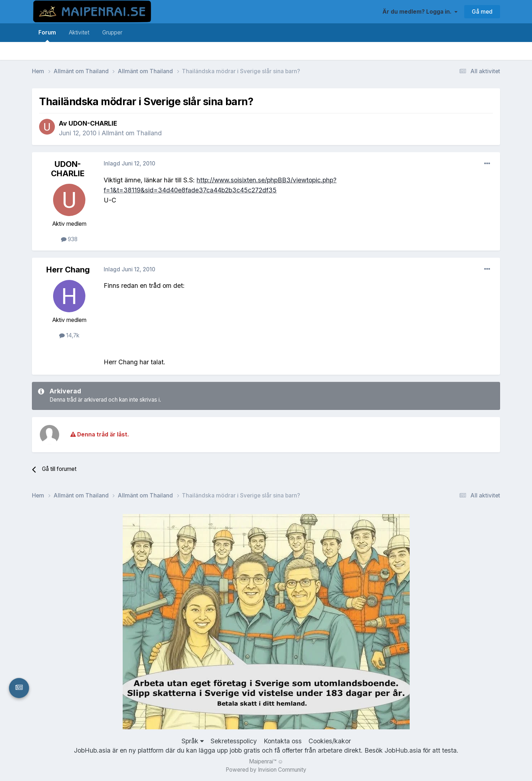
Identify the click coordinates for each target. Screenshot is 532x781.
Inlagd (130, 163)
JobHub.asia (403, 750)
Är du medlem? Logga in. (420, 12)
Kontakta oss (283, 741)
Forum (47, 36)
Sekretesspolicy (234, 741)
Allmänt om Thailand (132, 133)
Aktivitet (79, 32)
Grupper (112, 32)
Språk (193, 741)
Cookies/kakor (330, 741)
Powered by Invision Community (266, 770)
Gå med (482, 12)
